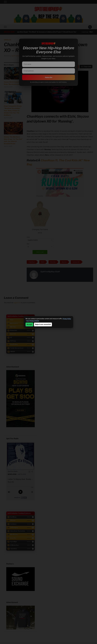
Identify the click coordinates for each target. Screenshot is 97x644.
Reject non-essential (43, 324)
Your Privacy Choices (33, 321)
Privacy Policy (67, 319)
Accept (29, 324)
